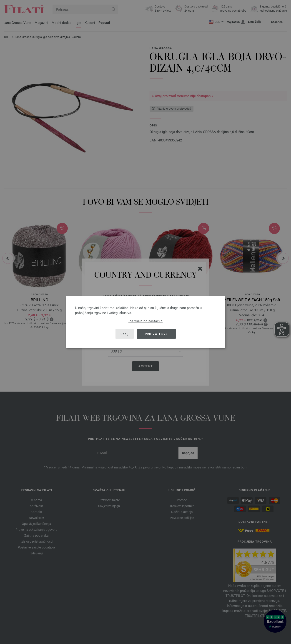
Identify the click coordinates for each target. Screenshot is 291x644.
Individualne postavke (145, 321)
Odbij (125, 334)
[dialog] (145, 322)
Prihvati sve (156, 334)
